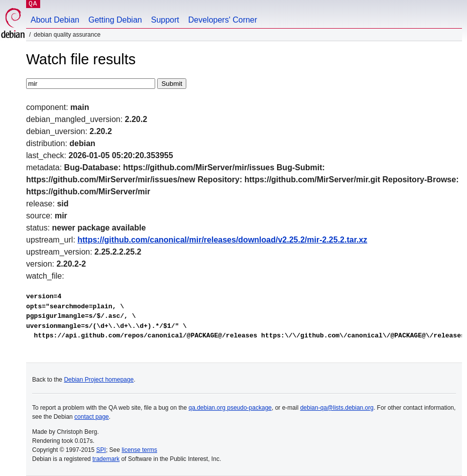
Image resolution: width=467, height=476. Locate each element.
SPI (101, 450)
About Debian (55, 20)
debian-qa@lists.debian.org (337, 408)
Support (165, 20)
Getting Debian (115, 20)
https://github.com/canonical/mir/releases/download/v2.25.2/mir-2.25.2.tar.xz (222, 240)
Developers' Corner (223, 20)
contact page (92, 417)
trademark (106, 459)
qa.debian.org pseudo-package (230, 408)
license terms (139, 450)
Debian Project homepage (99, 380)
